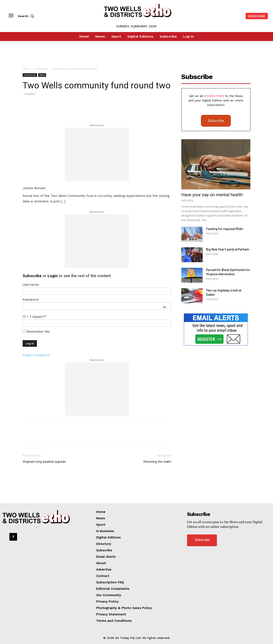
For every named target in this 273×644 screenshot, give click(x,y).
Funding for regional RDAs (225, 229)
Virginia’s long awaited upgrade (44, 462)
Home (26, 69)
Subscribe (216, 121)
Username (31, 285)
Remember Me (36, 332)
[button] (27, 16)
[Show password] (164, 307)
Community (41, 69)
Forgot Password (36, 355)
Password (30, 300)
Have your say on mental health (212, 195)
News (42, 75)
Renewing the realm (157, 462)
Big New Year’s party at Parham (228, 249)
